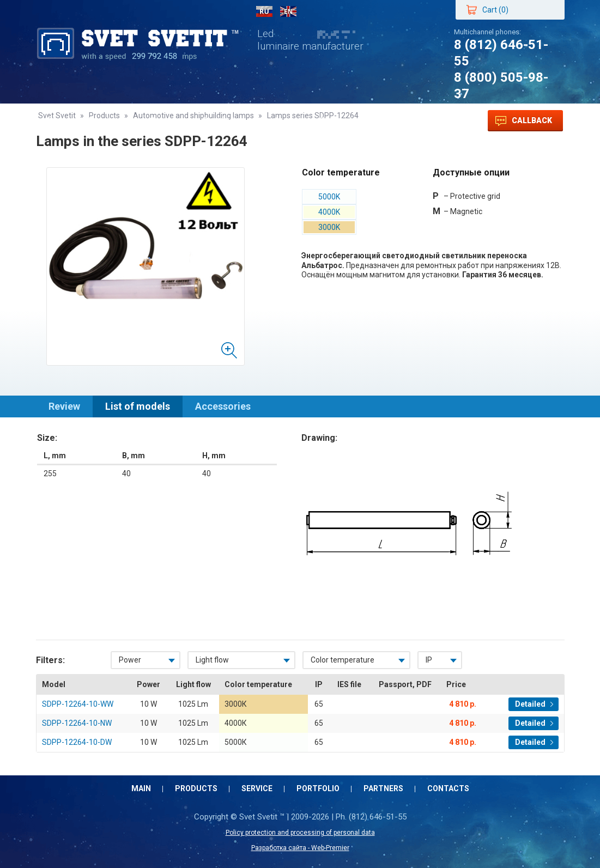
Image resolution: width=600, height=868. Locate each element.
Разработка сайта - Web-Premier (300, 848)
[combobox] (146, 660)
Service (166, 121)
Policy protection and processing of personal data (300, 833)
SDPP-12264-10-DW (77, 742)
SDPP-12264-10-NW (77, 723)
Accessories (223, 406)
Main (58, 121)
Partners (279, 121)
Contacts (338, 121)
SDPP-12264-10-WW (78, 704)
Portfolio (221, 121)
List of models (138, 406)
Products (109, 121)
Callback (524, 121)
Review (64, 406)
